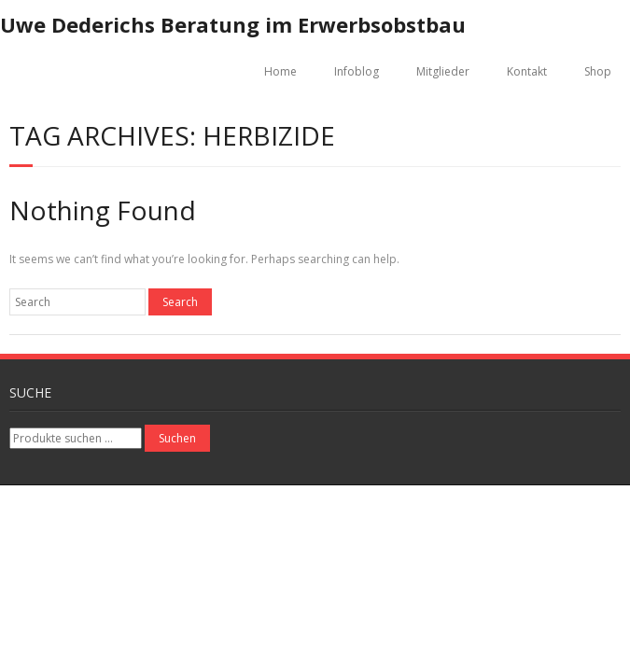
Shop (598, 71)
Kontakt (527, 71)
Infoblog (357, 71)
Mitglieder (443, 71)
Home (280, 71)
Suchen (177, 438)
